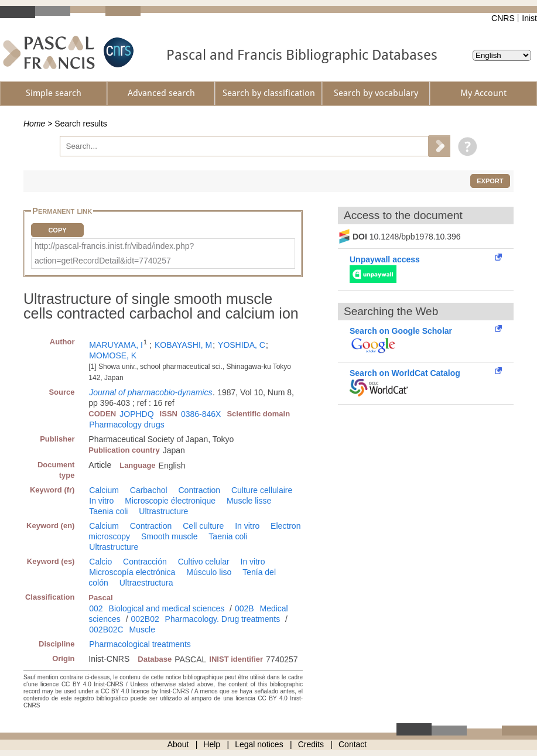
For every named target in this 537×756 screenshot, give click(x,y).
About (178, 744)
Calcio (100, 562)
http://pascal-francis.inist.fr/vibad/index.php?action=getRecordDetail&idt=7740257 (114, 253)
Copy (57, 230)
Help (212, 744)
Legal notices (259, 744)
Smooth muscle (169, 536)
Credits (311, 744)
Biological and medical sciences (167, 608)
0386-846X (201, 414)
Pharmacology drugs (126, 425)
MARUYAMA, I (116, 345)
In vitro (101, 501)
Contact (353, 744)
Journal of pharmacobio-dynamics (151, 392)
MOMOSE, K (113, 355)
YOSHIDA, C (242, 345)
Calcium (104, 490)
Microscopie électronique (170, 501)
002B (244, 608)
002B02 (145, 619)
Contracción (145, 562)
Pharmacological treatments (140, 644)
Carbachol (149, 490)
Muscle (142, 630)
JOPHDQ (136, 414)
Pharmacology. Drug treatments (223, 619)
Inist (529, 18)
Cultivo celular (204, 562)
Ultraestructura (146, 583)
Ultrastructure (163, 511)
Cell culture (203, 526)
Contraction (199, 490)
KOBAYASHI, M (183, 345)
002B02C (106, 630)
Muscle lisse (249, 501)
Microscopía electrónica (132, 572)
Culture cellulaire (262, 490)
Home (34, 124)
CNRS (503, 18)
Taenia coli (108, 511)
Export (490, 181)
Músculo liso (209, 572)
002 (96, 608)
